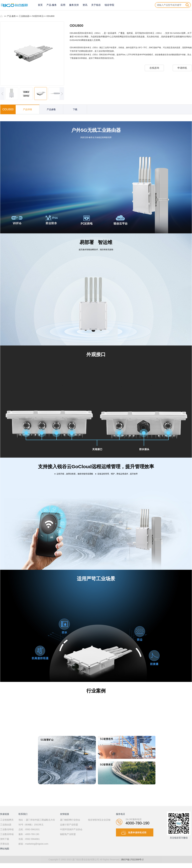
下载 (75, 109)
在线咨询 (154, 68)
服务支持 (74, 5)
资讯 (85, 5)
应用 (63, 5)
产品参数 (51, 109)
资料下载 (5, 839)
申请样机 (182, 68)
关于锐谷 (96, 5)
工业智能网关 (7, 820)
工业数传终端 (7, 829)
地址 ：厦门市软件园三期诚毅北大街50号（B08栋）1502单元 (37, 822)
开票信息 (5, 844)
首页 (40, 5)
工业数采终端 (7, 834)
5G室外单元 (38, 16)
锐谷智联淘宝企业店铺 (99, 820)
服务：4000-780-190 (29, 834)
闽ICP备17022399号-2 (132, 860)
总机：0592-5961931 (29, 829)
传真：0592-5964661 (29, 839)
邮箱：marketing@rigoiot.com (33, 844)
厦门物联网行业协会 (70, 820)
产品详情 (27, 109)
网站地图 (5, 849)
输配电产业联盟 (68, 834)
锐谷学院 (109, 5)
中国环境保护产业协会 (71, 829)
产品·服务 (52, 5)
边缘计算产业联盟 (69, 825)
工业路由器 (24, 16)
